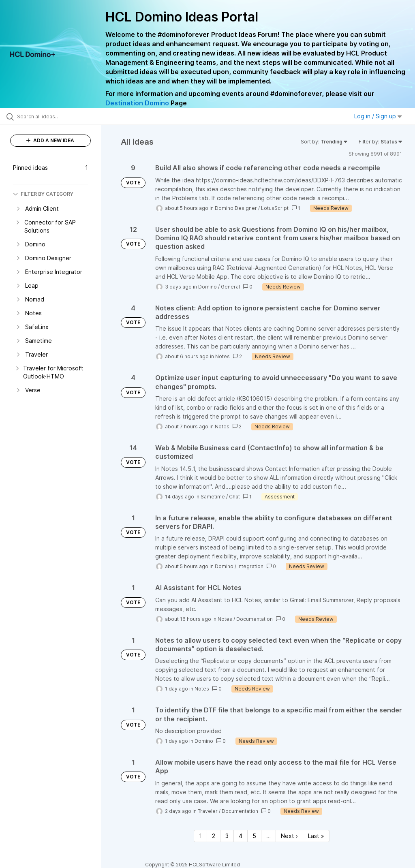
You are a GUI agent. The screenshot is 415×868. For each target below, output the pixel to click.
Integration (250, 566)
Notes (222, 356)
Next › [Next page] (289, 836)
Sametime (213, 497)
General (230, 287)
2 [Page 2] (214, 836)
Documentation (255, 619)
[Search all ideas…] (55, 116)
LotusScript (275, 208)
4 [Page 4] (241, 836)
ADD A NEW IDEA (50, 140)
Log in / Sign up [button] (378, 116)
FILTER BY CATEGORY (43, 194)
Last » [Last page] (316, 836)
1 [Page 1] (200, 836)
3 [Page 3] (227, 836)
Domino (207, 287)
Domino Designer (236, 208)
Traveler (208, 811)
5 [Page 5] (254, 836)
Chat (234, 497)
